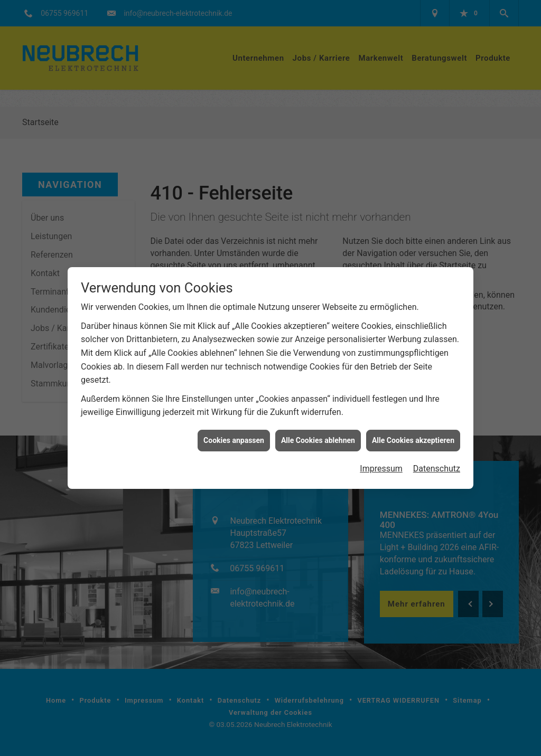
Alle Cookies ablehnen (318, 430)
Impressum (381, 459)
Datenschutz (437, 459)
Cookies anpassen (234, 430)
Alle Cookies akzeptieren (413, 430)
